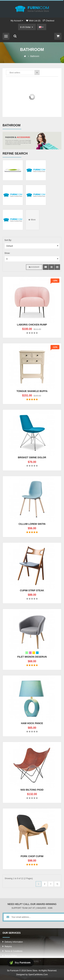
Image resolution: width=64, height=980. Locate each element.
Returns (8, 946)
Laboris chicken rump (32, 325)
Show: (7, 253)
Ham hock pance (32, 723)
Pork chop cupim (32, 856)
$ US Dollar (27, 27)
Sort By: (8, 240)
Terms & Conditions (13, 951)
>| (57, 884)
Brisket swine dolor (32, 457)
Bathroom (35, 56)
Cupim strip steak (32, 590)
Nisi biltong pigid (32, 790)
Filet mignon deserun (32, 657)
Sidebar (34, 267)
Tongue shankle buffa (32, 391)
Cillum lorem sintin (32, 524)
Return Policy (11, 956)
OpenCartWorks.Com (38, 975)
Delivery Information (14, 942)
